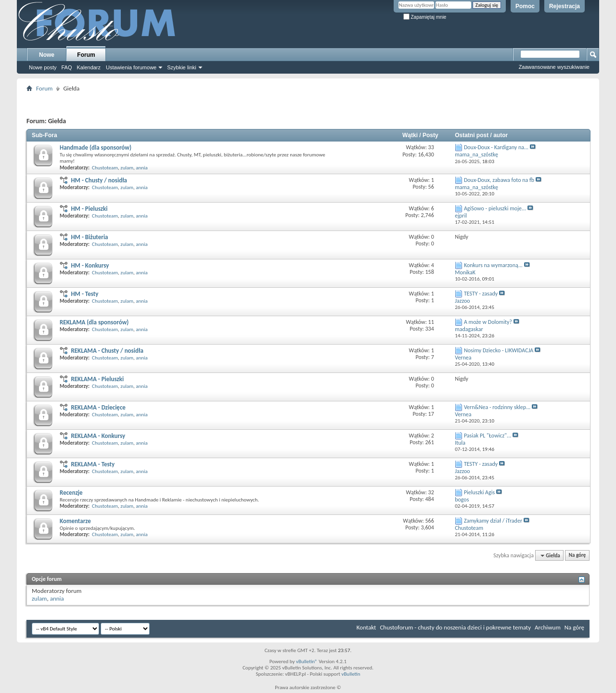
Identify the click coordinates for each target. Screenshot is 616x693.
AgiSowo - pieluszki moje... (495, 208)
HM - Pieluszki (89, 209)
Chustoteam (105, 168)
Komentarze (75, 521)
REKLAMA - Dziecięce (98, 407)
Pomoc (525, 6)
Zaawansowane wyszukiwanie (554, 67)
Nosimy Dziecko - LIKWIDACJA (499, 350)
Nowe (47, 55)
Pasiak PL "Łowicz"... (488, 436)
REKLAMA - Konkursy (98, 436)
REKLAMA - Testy (93, 464)
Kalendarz (89, 67)
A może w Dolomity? (488, 322)
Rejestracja (565, 6)
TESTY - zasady (481, 294)
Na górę (577, 556)
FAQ (66, 67)
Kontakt (366, 627)
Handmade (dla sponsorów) (96, 148)
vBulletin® (307, 661)
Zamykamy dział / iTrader (493, 521)
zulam (127, 168)
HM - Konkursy (90, 265)
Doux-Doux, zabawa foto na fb (499, 180)
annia (142, 168)
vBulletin (351, 674)
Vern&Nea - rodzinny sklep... (497, 407)
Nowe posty (43, 67)
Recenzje (71, 493)
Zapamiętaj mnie (425, 17)
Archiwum (548, 627)
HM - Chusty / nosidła (99, 180)
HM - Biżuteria (89, 237)
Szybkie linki (182, 67)
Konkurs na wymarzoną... (493, 265)
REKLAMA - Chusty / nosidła (107, 351)
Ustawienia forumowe (131, 67)
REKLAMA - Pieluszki (97, 379)
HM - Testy (84, 294)
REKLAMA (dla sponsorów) (94, 322)
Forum (86, 55)
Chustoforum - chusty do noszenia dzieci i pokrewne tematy (455, 627)
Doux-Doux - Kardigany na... (496, 147)
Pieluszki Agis (479, 492)
